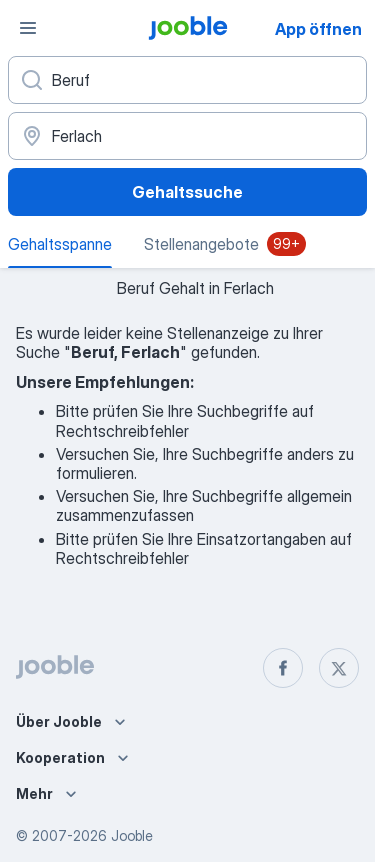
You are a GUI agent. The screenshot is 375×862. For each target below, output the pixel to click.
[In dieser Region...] (187, 136)
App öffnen (318, 29)
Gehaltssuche (187, 192)
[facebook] (283, 668)
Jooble (132, 835)
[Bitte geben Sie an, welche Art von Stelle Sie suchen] (187, 80)
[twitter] (339, 668)
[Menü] (28, 28)
